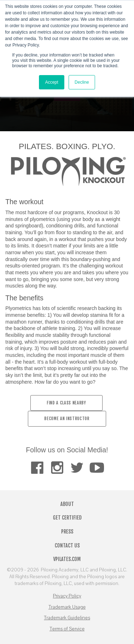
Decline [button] (82, 82)
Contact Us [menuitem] (67, 545)
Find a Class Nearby (66, 403)
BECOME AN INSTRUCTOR (67, 419)
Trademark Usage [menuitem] (67, 607)
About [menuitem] (67, 504)
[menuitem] (37, 468)
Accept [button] (52, 82)
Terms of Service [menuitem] (67, 629)
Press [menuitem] (67, 532)
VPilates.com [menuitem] (67, 559)
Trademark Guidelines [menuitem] (67, 618)
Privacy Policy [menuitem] (67, 596)
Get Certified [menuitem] (67, 518)
